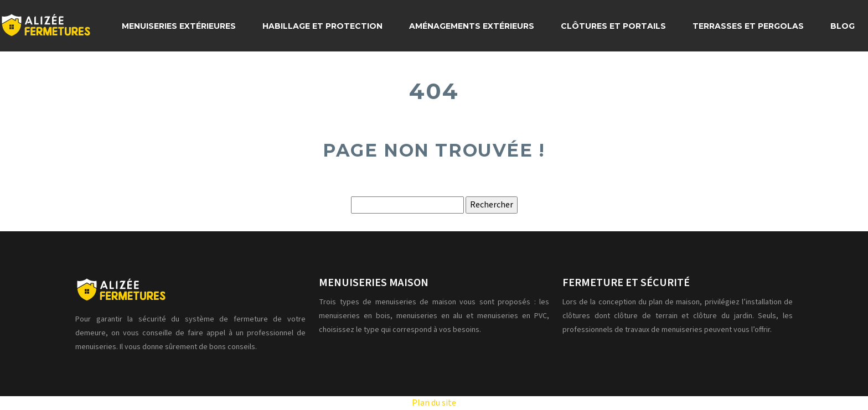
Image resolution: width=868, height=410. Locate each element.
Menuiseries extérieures (179, 26)
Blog (843, 26)
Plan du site (434, 403)
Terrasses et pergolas (748, 26)
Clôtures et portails (613, 26)
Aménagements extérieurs (472, 26)
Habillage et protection (322, 26)
